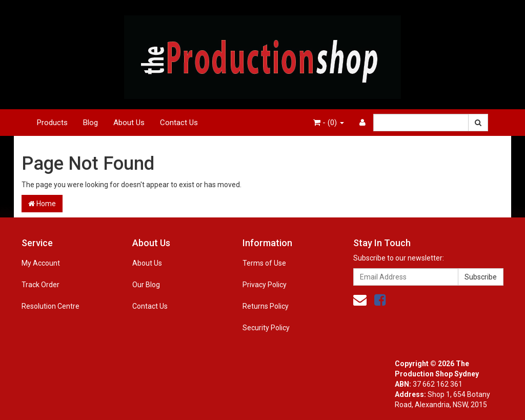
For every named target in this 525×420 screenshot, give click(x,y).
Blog (90, 123)
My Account (41, 263)
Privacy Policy (265, 285)
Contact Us (179, 123)
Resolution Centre (51, 306)
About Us (129, 123)
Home (42, 204)
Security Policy (266, 328)
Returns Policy (266, 306)
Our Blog (146, 285)
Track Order (41, 285)
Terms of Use (264, 263)
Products (52, 123)
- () (329, 123)
